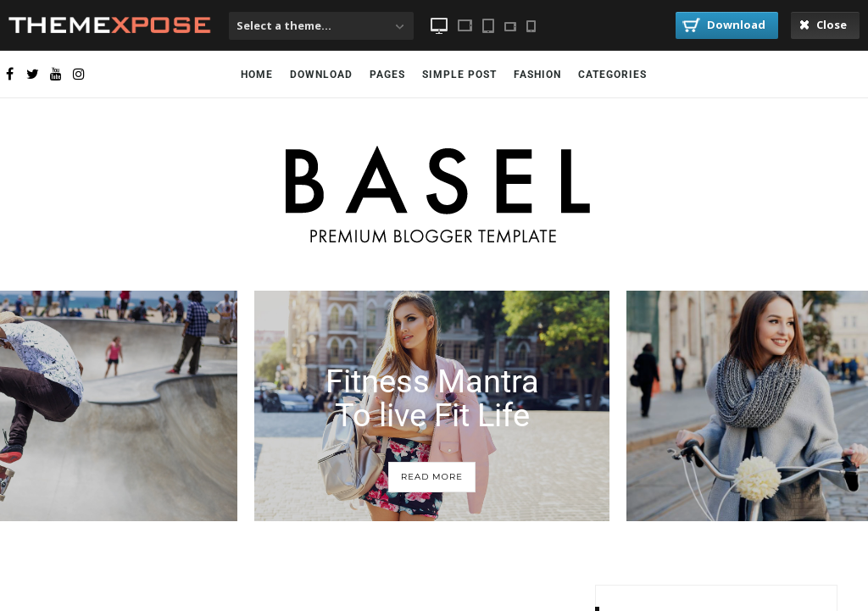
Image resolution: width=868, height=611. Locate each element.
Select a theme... (284, 25)
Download (724, 25)
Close (823, 25)
